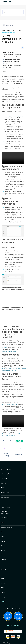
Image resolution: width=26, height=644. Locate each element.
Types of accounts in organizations (12, 57)
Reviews (3, 555)
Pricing (3, 502)
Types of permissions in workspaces (12, 59)
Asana (2, 588)
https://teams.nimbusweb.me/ (15, 116)
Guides (8, 30)
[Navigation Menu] (23, 2)
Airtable (3, 592)
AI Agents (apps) (5, 474)
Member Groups (8, 68)
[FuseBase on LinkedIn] (15, 625)
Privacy (3, 546)
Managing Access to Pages (9, 351)
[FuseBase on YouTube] (18, 625)
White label (4, 488)
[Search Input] (14, 12)
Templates (4, 532)
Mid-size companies (6, 469)
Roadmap (3, 541)
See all (3, 601)
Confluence (4, 583)
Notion (3, 578)
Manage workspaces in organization (7, 455)
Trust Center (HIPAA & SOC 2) (5, 512)
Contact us (4, 560)
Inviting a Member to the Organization (13, 55)
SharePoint (4, 569)
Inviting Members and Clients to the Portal (12, 71)
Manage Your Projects (20, 455)
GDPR (2, 522)
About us (3, 550)
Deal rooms (4, 483)
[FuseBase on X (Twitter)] (11, 625)
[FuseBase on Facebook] (8, 625)
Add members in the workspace (11, 61)
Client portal (4, 479)
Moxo (2, 574)
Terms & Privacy (5, 518)
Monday (3, 597)
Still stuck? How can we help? (13, 448)
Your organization (17, 30)
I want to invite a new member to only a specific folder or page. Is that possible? (12, 65)
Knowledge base (5, 492)
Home (3, 30)
